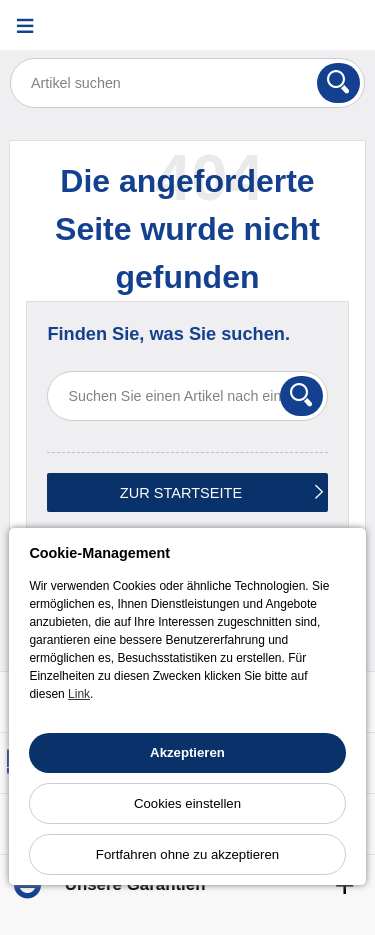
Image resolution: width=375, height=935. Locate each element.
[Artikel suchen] (187, 83)
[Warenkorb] (350, 25)
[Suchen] (338, 83)
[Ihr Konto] (300, 25)
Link (79, 694)
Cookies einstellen (187, 803)
